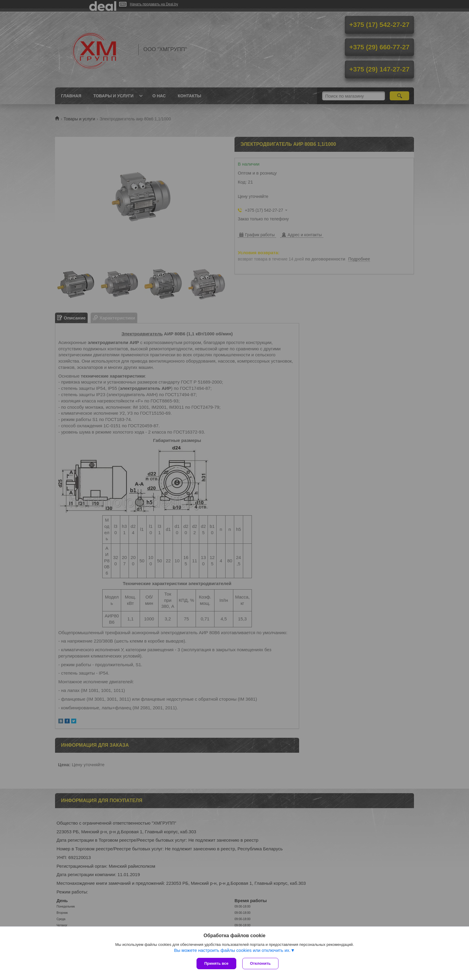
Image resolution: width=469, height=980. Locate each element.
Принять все (216, 963)
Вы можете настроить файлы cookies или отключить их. (232, 950)
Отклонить (260, 963)
